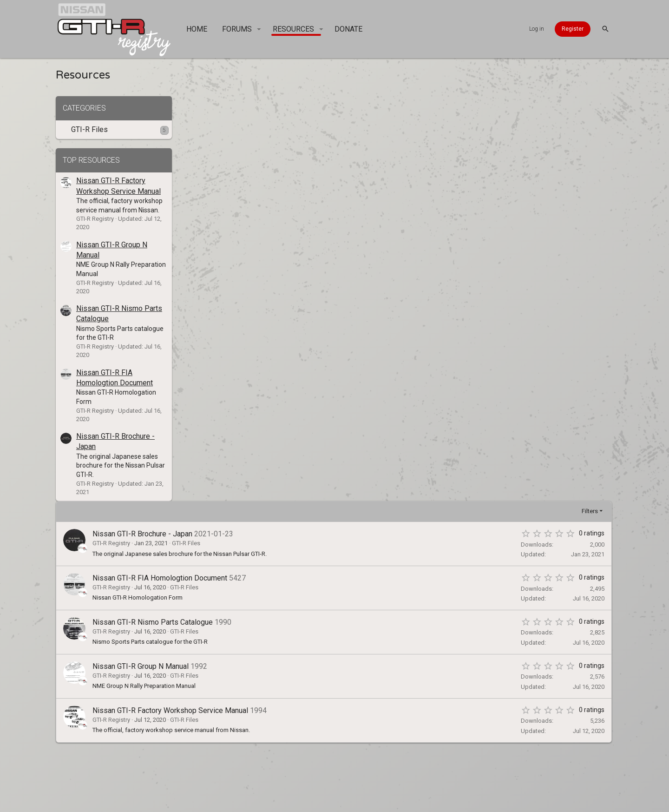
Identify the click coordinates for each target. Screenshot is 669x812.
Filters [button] (592, 106)
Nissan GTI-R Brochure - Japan (268, 129)
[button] (259, 29)
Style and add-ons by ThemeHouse (435, 800)
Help (385, 777)
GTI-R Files (89, 129)
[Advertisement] (388, 409)
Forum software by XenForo (276, 800)
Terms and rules (287, 777)
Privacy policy (346, 777)
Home (408, 777)
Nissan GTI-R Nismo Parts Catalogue (278, 217)
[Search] (605, 29)
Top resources (91, 160)
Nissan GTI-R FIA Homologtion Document (285, 173)
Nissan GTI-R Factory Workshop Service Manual (296, 305)
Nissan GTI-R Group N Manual (266, 261)
